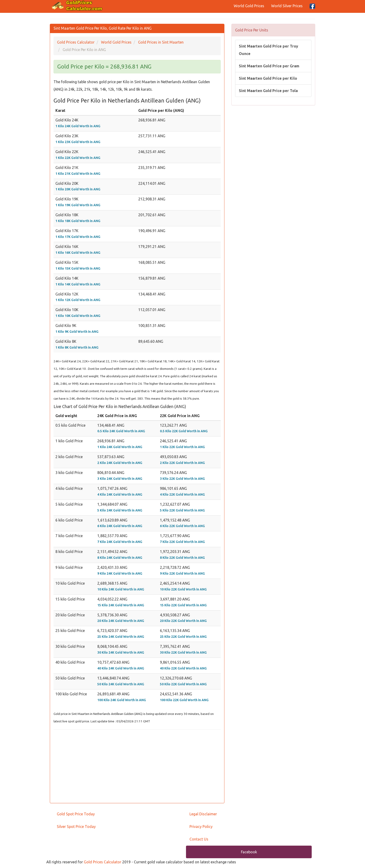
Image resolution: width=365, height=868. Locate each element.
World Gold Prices (249, 6)
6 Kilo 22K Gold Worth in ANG (182, 526)
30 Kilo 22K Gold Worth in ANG (183, 652)
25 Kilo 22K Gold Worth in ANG (183, 637)
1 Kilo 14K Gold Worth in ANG (78, 284)
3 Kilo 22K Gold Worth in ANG (182, 479)
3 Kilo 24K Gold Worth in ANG (120, 479)
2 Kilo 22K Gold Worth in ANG (182, 463)
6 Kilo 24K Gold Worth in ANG (120, 526)
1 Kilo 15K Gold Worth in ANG (78, 268)
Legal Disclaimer (203, 814)
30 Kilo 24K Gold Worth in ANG (121, 652)
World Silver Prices (287, 6)
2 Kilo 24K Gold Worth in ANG (120, 463)
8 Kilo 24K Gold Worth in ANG (120, 558)
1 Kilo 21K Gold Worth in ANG (78, 174)
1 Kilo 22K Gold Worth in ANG (78, 158)
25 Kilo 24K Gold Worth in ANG (121, 637)
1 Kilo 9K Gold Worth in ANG (77, 332)
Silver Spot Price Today (76, 827)
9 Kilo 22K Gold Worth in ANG (182, 573)
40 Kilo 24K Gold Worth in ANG (121, 668)
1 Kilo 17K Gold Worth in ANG (78, 237)
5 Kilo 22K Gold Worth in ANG (182, 510)
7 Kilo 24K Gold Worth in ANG (120, 542)
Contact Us (199, 839)
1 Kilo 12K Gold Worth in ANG (78, 300)
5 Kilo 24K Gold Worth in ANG (120, 510)
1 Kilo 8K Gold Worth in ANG (77, 347)
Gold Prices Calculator (103, 862)
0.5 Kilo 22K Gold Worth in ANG (184, 431)
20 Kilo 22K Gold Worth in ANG (183, 621)
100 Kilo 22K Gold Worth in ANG (184, 700)
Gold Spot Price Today (76, 814)
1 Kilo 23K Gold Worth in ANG (78, 142)
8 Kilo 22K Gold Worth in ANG (182, 558)
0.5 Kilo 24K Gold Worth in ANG (121, 431)
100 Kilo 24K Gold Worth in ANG (122, 700)
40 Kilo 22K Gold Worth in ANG (183, 668)
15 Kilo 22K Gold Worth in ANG (183, 605)
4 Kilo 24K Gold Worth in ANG (120, 494)
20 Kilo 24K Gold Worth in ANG (121, 621)
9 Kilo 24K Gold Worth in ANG (120, 573)
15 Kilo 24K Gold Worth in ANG (121, 605)
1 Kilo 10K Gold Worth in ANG (78, 316)
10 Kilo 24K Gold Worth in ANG (121, 589)
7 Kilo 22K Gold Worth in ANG (182, 542)
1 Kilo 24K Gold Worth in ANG (78, 126)
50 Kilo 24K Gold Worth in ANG (121, 684)
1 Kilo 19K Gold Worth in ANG (78, 205)
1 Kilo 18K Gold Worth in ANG (78, 221)
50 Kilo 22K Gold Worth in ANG (183, 684)
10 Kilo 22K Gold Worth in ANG (183, 589)
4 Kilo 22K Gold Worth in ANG (182, 494)
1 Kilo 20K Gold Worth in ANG (78, 189)
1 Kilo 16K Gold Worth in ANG (78, 253)
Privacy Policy (201, 827)
